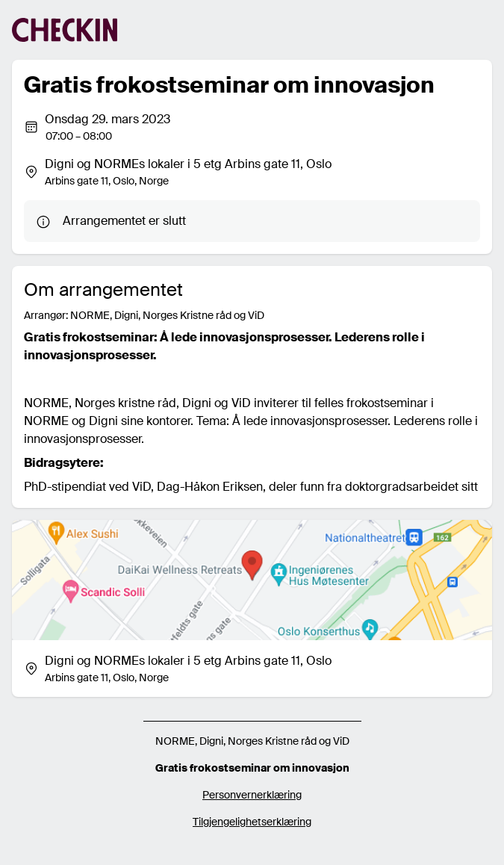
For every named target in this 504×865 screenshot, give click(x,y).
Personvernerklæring (252, 795)
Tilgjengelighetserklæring (252, 822)
